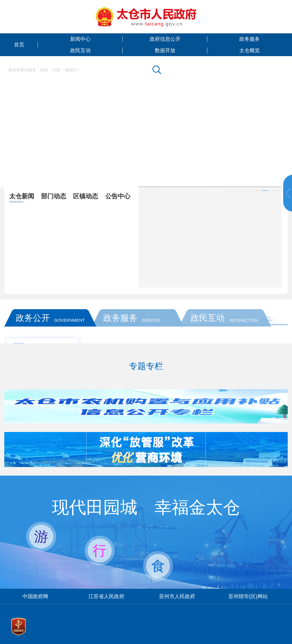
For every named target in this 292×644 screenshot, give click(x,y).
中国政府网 (35, 596)
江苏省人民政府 (106, 596)
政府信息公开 (165, 39)
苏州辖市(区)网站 (248, 596)
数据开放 (165, 50)
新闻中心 (80, 39)
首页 (19, 45)
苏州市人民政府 (177, 596)
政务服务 (250, 39)
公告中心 (118, 196)
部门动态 (54, 196)
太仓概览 (250, 50)
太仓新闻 (22, 196)
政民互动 (80, 50)
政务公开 (33, 318)
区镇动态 (86, 196)
